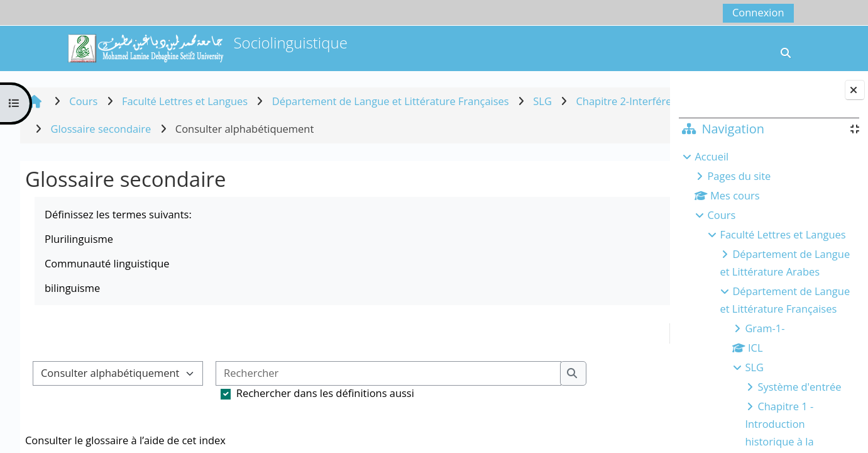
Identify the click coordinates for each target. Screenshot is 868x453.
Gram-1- (765, 328)
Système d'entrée (799, 387)
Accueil (711, 156)
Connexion (758, 12)
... (635, 333)
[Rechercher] (388, 373)
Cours (721, 215)
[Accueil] (145, 47)
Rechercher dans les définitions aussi (325, 393)
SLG (754, 367)
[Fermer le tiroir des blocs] (855, 90)
